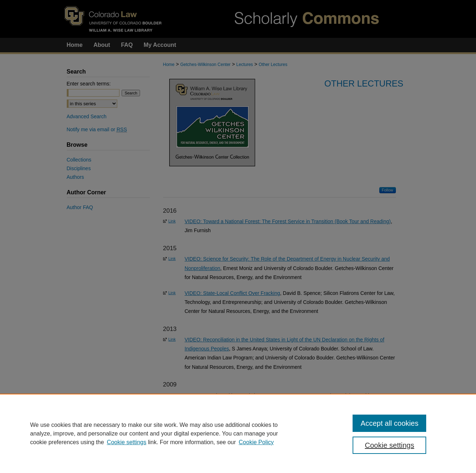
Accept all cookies (389, 423)
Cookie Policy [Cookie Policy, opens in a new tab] (256, 442)
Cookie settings (126, 442)
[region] (238, 433)
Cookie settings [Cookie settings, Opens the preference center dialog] (390, 445)
